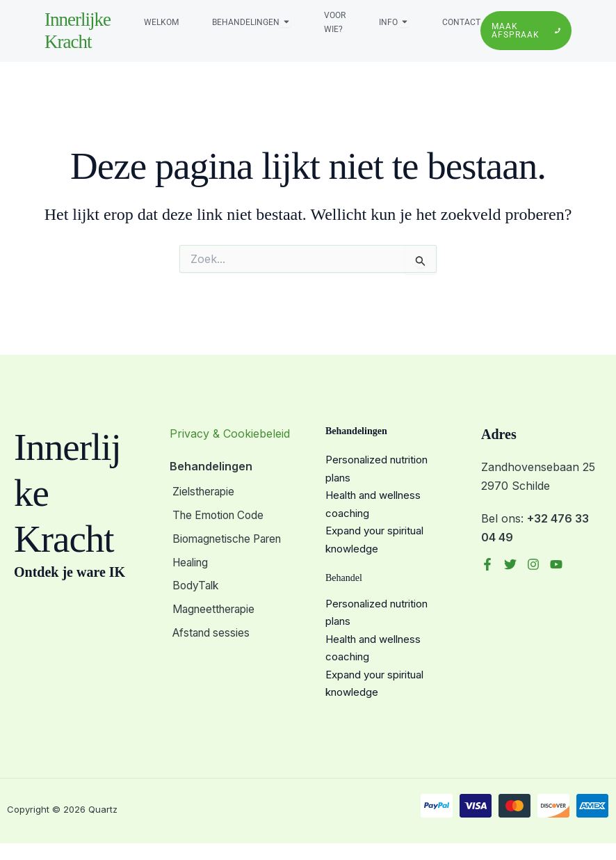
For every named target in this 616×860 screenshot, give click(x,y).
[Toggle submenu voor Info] (403, 22)
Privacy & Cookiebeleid (230, 433)
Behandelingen (246, 22)
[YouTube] (556, 564)
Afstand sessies (210, 626)
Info (388, 22)
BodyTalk (194, 582)
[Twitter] (510, 564)
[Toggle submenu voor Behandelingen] (285, 22)
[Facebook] (487, 564)
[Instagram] (533, 564)
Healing (189, 559)
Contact (461, 22)
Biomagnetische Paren (229, 536)
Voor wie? (335, 22)
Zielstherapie (203, 492)
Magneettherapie (214, 604)
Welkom (161, 22)
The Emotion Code (219, 514)
